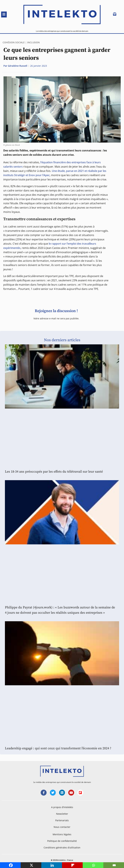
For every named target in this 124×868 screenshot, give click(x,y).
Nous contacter (62, 827)
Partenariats (62, 820)
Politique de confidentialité (62, 841)
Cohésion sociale (14, 42)
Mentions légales (62, 834)
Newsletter (62, 814)
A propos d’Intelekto (62, 807)
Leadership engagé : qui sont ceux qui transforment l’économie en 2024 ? (58, 748)
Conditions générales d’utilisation (62, 848)
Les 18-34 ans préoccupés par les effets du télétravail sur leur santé (54, 472)
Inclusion (33, 42)
